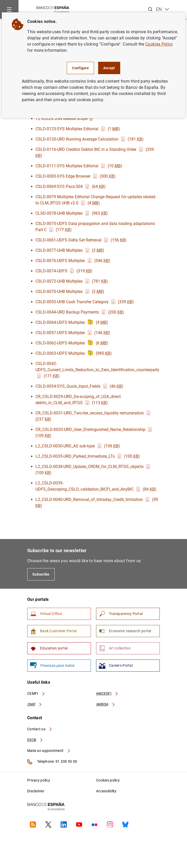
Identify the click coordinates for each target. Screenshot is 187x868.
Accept (109, 68)
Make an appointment (49, 751)
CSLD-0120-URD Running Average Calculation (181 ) (90, 139)
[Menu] (9, 9)
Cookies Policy (159, 44)
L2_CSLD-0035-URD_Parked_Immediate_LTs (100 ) (88, 456)
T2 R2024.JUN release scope (64, 119)
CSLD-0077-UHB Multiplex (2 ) (70, 250)
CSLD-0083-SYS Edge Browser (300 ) (76, 176)
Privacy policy (39, 780)
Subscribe (41, 574)
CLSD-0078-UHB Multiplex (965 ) (72, 213)
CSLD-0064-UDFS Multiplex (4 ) (72, 322)
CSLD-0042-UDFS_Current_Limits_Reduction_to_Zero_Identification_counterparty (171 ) (98, 370)
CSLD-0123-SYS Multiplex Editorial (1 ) (78, 129)
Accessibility (106, 791)
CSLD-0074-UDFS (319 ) (64, 271)
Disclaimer (36, 791)
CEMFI (36, 693)
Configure (80, 68)
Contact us (40, 729)
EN (162, 9)
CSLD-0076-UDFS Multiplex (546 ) (73, 261)
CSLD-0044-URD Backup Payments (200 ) (80, 312)
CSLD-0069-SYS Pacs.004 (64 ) (71, 186)
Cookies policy (108, 780)
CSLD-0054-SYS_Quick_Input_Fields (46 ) (79, 386)
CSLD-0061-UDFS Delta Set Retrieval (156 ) (81, 240)
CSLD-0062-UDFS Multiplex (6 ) (72, 343)
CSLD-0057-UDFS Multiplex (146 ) (73, 333)
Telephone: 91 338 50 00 (52, 762)
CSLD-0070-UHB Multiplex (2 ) (70, 292)
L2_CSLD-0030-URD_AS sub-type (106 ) (78, 446)
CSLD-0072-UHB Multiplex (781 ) (72, 281)
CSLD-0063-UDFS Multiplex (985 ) (74, 353)
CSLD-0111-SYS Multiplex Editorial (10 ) (79, 166)
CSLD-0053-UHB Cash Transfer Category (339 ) (85, 302)
